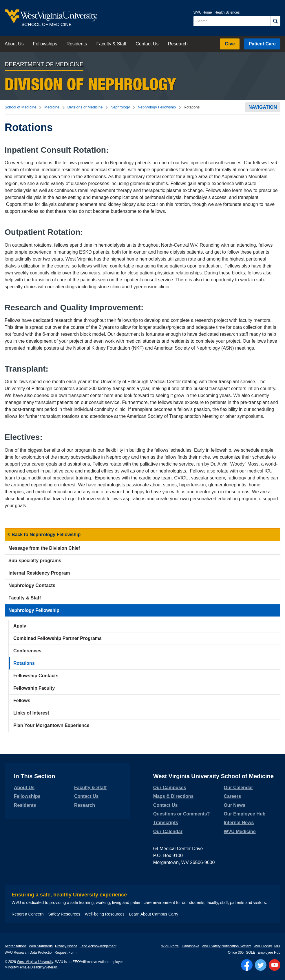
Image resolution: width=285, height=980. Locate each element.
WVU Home (203, 12)
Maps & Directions (173, 796)
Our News (234, 805)
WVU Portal (170, 946)
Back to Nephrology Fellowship (46, 535)
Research (178, 44)
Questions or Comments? (182, 814)
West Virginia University (35, 962)
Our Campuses (170, 788)
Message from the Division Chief (44, 548)
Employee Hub (269, 953)
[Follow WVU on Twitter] (261, 965)
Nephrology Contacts (32, 585)
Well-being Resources (105, 914)
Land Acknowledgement (98, 946)
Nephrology (120, 107)
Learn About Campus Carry (154, 914)
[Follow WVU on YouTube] (275, 965)
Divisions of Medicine (85, 107)
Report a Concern (28, 914)
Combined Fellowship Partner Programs (57, 638)
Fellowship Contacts (36, 676)
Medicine (52, 107)
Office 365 (236, 953)
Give (230, 44)
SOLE (251, 953)
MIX (277, 946)
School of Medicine (21, 107)
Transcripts (166, 823)
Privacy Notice (66, 946)
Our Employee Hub (244, 814)
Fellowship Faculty (34, 688)
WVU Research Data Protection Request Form (41, 953)
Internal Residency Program (39, 573)
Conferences (27, 651)
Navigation (263, 107)
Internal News (239, 823)
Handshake (190, 946)
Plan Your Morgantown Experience (51, 725)
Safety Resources (64, 914)
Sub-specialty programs (35, 561)
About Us (14, 44)
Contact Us (147, 44)
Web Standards (41, 946)
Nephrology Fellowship (157, 107)
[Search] (275, 21)
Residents (77, 44)
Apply (20, 626)
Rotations (24, 663)
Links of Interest (31, 713)
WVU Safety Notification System (226, 946)
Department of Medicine (44, 64)
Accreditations (15, 946)
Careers (232, 796)
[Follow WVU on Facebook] (247, 965)
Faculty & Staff (112, 44)
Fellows (22, 701)
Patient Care (262, 44)
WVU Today (263, 946)
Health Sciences (227, 12)
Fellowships (45, 44)
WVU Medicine (240, 832)
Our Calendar (168, 832)
